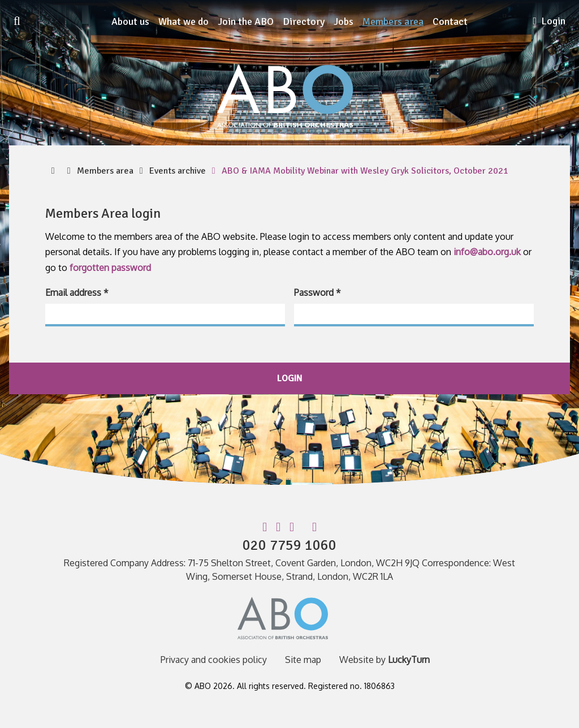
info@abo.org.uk (487, 252)
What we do (183, 21)
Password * (317, 292)
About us (130, 21)
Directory (304, 21)
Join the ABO (246, 21)
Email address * (77, 292)
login (289, 378)
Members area (393, 21)
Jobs (343, 21)
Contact (450, 21)
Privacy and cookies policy (214, 660)
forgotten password (110, 268)
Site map (303, 660)
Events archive (178, 171)
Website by (384, 660)
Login (549, 21)
